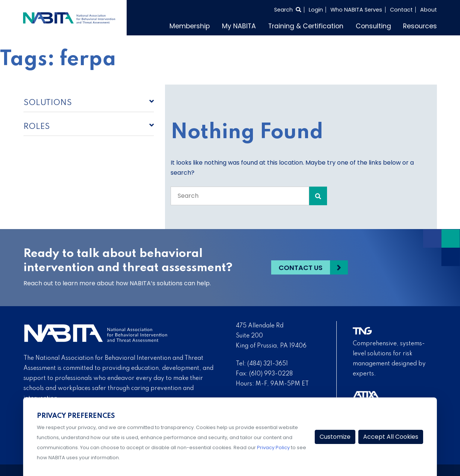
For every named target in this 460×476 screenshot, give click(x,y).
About (429, 10)
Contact (401, 10)
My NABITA (239, 26)
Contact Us (301, 268)
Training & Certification (306, 26)
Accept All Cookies (391, 437)
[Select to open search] (288, 10)
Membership (190, 26)
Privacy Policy (273, 448)
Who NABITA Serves (356, 10)
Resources (420, 26)
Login (316, 10)
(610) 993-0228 (271, 374)
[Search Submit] (318, 196)
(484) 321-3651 (268, 364)
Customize (335, 437)
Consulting (373, 26)
